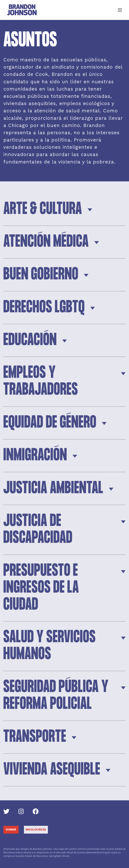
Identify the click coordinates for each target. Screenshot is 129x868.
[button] (119, 10)
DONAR (11, 830)
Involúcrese (36, 830)
